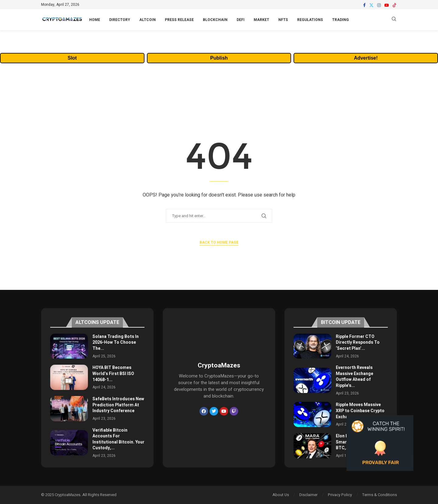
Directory (120, 20)
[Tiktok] (395, 5)
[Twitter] (371, 5)
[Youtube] (387, 5)
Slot (72, 58)
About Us (281, 495)
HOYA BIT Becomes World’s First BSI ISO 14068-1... (113, 374)
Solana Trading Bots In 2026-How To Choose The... (116, 342)
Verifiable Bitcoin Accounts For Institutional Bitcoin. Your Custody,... (118, 439)
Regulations (310, 20)
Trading (341, 20)
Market (261, 20)
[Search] (394, 20)
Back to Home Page (219, 242)
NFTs (283, 20)
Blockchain (215, 20)
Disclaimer (308, 495)
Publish (219, 58)
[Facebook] (364, 5)
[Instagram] (379, 5)
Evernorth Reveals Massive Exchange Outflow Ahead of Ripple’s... (355, 377)
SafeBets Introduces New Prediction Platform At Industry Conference (118, 405)
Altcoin (148, 20)
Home (95, 20)
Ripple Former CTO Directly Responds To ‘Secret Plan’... (358, 342)
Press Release (179, 20)
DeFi (241, 20)
